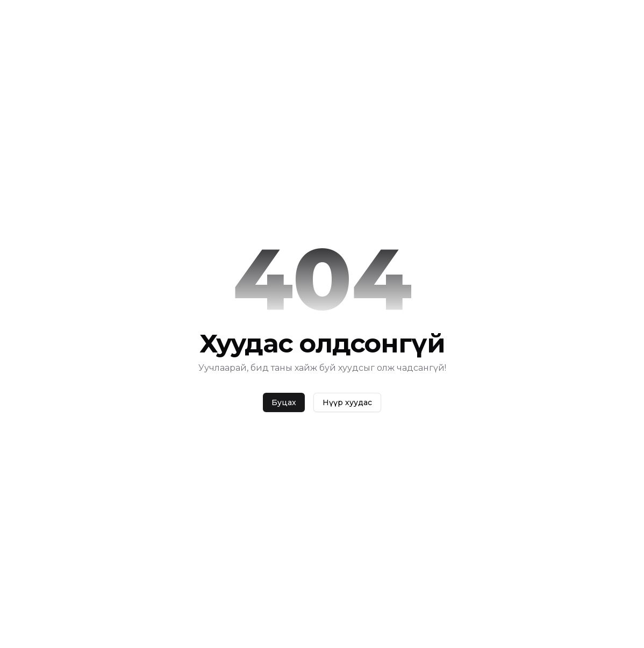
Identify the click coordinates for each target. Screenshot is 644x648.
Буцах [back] (284, 402)
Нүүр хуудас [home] (347, 402)
